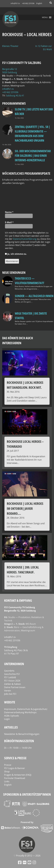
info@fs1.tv (15, 3)
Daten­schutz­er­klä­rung (25, 239)
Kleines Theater (10, 46)
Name (9, 212)
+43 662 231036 (28, 3)
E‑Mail (9, 222)
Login (7, 719)
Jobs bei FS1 (10, 694)
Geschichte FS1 (12, 674)
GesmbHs (9, 671)
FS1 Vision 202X (12, 681)
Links (7, 781)
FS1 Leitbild (10, 677)
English (39, 3)
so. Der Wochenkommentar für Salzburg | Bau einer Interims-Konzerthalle (33, 155)
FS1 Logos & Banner (15, 768)
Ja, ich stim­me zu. (16, 254)
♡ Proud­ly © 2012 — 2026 (27, 856)
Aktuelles (11, 727)
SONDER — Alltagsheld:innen (34, 296)
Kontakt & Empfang (18, 600)
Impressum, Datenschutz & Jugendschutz (26, 709)
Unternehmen (14, 664)
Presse (8, 765)
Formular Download (15, 778)
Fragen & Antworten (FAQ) (18, 775)
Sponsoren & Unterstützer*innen (27, 794)
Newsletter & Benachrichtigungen (22, 734)
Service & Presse (15, 758)
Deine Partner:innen (15, 687)
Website (10, 702)
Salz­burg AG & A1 (15, 96)
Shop (7, 772)
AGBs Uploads (12, 716)
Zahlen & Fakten (13, 684)
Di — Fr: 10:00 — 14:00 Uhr (18, 748)
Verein (8, 691)
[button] (45, 17)
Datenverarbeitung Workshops (20, 712)
